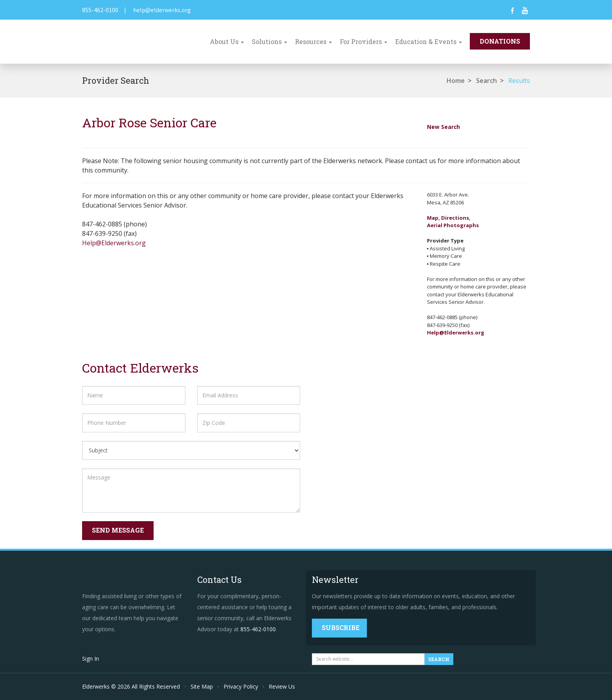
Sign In (91, 659)
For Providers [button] (364, 41)
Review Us (282, 686)
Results (519, 81)
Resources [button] (313, 41)
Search (486, 81)
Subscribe (341, 627)
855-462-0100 (100, 10)
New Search (443, 127)
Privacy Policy (241, 686)
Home (456, 81)
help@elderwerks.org (162, 10)
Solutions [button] (269, 41)
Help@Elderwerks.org (114, 243)
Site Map (202, 686)
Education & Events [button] (429, 41)
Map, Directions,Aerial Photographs (453, 222)
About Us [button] (227, 41)
